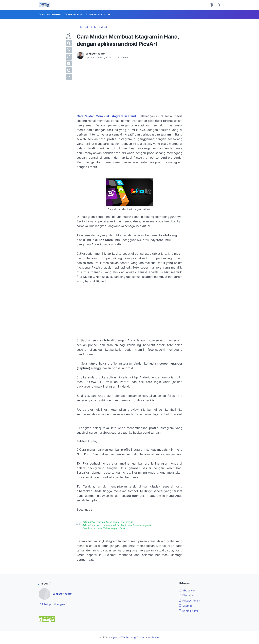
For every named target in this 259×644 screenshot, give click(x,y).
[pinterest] (69, 70)
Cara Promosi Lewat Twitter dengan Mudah (104, 528)
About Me (187, 590)
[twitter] (69, 50)
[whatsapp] (69, 57)
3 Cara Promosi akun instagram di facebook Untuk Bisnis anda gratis (117, 525)
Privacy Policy (189, 601)
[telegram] (69, 63)
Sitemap (186, 606)
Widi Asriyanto (62, 594)
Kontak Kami (188, 611)
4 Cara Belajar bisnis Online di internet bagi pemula (108, 522)
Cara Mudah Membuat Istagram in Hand (106, 116)
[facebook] (69, 43)
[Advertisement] (129, 87)
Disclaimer (187, 595)
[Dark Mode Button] (211, 5)
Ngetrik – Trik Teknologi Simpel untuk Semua (135, 637)
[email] (69, 77)
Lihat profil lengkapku (54, 604)
